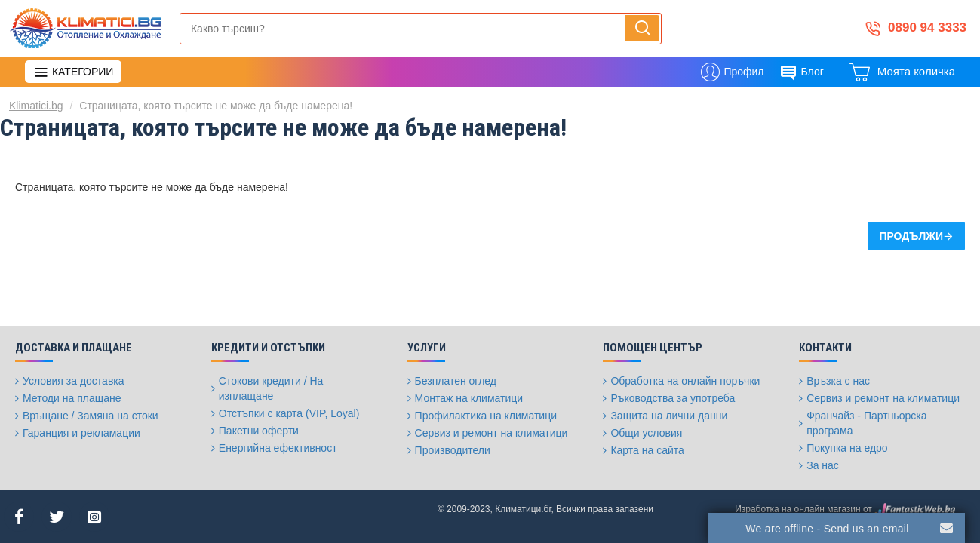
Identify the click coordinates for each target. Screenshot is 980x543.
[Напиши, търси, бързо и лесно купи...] (642, 28)
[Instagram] (94, 517)
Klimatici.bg (36, 106)
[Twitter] (57, 517)
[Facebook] (19, 517)
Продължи (911, 236)
